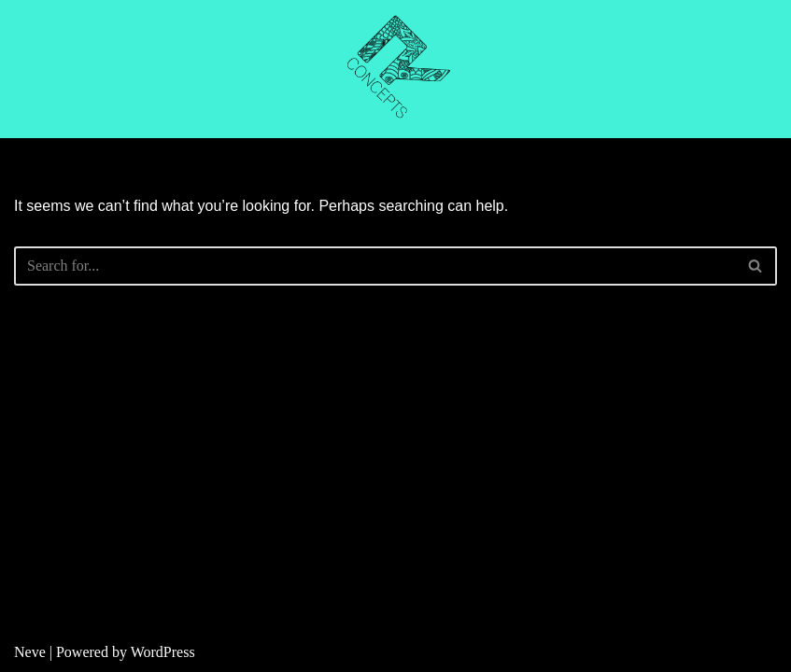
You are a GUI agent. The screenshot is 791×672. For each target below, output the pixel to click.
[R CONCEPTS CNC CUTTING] (396, 69)
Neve (30, 652)
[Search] (374, 266)
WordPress (163, 652)
